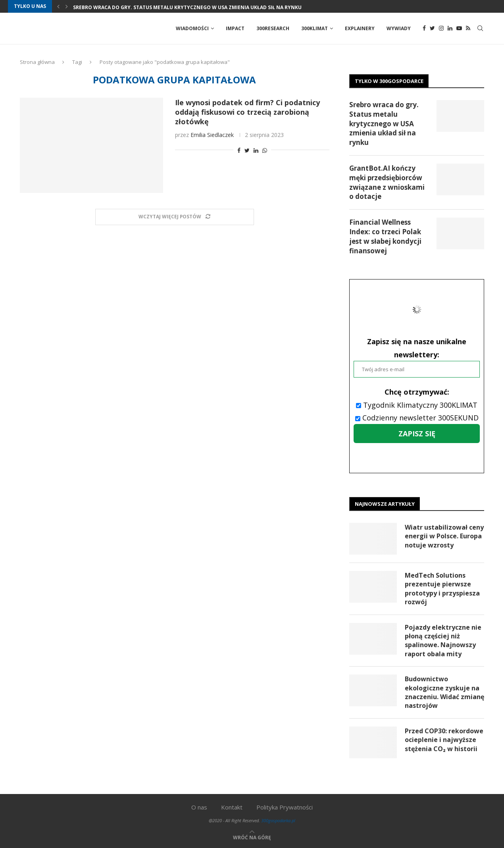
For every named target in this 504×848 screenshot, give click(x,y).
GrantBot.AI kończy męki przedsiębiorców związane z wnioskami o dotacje (387, 182)
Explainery (360, 28)
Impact (235, 28)
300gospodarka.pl (278, 820)
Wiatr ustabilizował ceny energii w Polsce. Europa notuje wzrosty (444, 536)
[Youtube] (459, 29)
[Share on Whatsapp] (265, 150)
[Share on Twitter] (247, 150)
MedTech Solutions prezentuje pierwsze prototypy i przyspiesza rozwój (442, 589)
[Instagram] (441, 29)
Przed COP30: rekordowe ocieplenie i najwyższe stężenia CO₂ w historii (444, 740)
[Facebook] (424, 29)
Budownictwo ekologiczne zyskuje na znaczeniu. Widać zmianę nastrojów (444, 692)
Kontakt (232, 807)
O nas (199, 807)
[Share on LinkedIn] (256, 150)
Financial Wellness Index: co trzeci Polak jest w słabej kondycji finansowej (385, 236)
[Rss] (468, 29)
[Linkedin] (450, 29)
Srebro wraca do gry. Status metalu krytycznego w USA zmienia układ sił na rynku (187, 7)
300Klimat (315, 28)
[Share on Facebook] (239, 150)
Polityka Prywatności (285, 807)
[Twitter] (432, 29)
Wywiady (399, 28)
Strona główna (37, 62)
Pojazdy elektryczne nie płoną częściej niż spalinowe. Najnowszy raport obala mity (443, 641)
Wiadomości (192, 28)
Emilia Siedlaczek (212, 135)
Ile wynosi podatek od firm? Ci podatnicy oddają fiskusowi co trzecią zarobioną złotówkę (247, 112)
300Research (273, 28)
